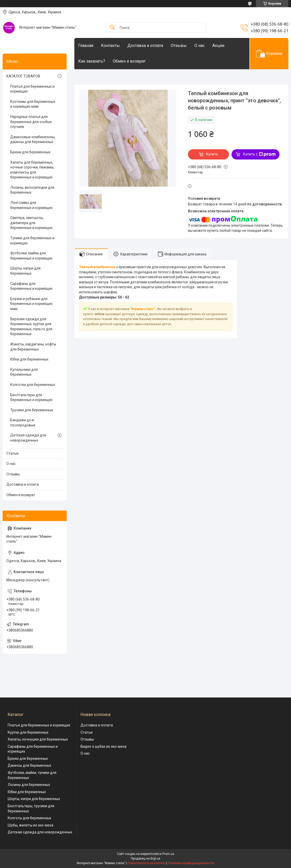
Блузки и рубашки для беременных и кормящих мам (31, 304)
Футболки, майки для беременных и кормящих (31, 256)
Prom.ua (168, 854)
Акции (218, 46)
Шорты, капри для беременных (25, 271)
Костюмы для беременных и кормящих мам (33, 104)
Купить (212, 154)
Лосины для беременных (29, 785)
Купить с (259, 154)
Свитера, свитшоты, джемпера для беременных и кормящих (31, 223)
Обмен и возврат (129, 61)
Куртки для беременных (28, 732)
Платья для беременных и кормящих (32, 89)
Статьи (12, 453)
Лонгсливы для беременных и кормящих (31, 205)
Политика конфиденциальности (191, 863)
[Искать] (112, 28)
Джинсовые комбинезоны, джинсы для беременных (33, 139)
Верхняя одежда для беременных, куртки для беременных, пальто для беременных (31, 327)
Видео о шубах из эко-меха (103, 746)
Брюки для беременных (30, 152)
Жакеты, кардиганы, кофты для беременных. (33, 347)
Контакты (110, 46)
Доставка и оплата (145, 46)
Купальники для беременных (24, 372)
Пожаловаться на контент (146, 863)
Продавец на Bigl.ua (146, 859)
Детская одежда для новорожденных (28, 438)
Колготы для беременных (29, 818)
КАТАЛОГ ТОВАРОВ (23, 76)
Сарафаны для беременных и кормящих (31, 286)
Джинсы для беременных (29, 765)
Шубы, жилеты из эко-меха (31, 825)
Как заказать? (92, 61)
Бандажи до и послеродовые (23, 423)
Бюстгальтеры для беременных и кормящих (31, 397)
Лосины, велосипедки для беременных (32, 190)
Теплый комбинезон (97, 267)
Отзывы (179, 46)
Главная (86, 46)
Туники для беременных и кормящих (32, 241)
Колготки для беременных (33, 385)
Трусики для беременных (32, 410)
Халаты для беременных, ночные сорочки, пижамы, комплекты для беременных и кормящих (32, 170)
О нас (199, 46)
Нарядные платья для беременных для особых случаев (31, 122)
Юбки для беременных (29, 359)
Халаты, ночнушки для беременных (38, 739)
